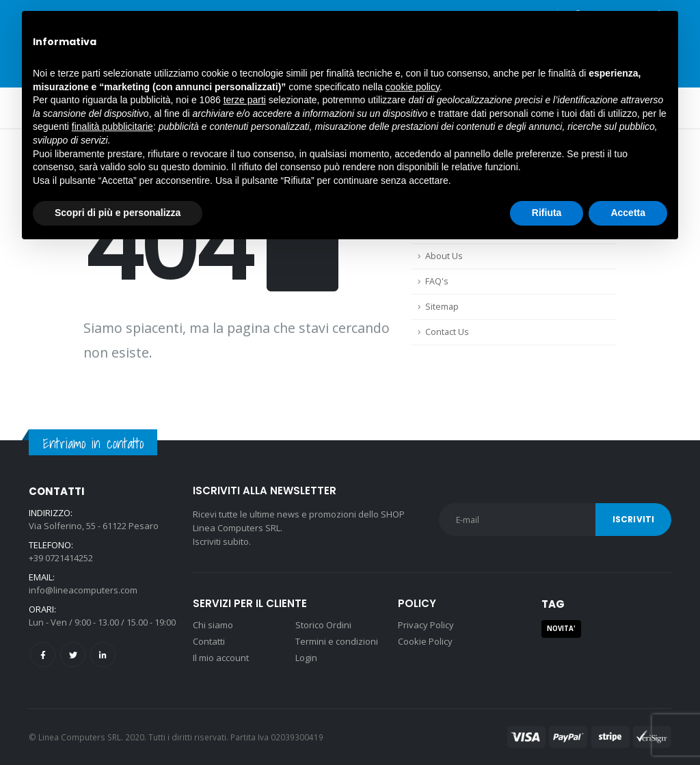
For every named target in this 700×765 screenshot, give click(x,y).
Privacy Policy (426, 625)
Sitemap (442, 307)
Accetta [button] (628, 213)
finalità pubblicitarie (112, 126)
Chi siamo (213, 625)
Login (306, 658)
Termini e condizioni (337, 641)
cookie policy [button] (413, 87)
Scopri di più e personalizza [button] (118, 213)
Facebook (43, 655)
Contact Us (447, 332)
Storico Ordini (323, 625)
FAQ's (437, 281)
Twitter (73, 655)
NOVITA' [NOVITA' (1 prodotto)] (561, 629)
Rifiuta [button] (547, 213)
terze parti (245, 100)
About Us (444, 256)
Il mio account (221, 658)
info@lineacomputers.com (83, 590)
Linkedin (103, 655)
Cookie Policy (425, 641)
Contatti (209, 641)
